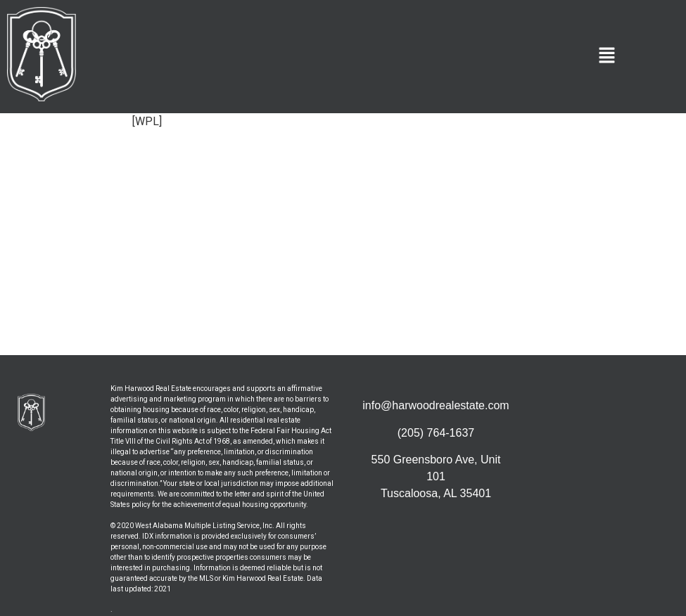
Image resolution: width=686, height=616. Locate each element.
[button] (607, 56)
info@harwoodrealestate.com (436, 405)
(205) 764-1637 (436, 433)
